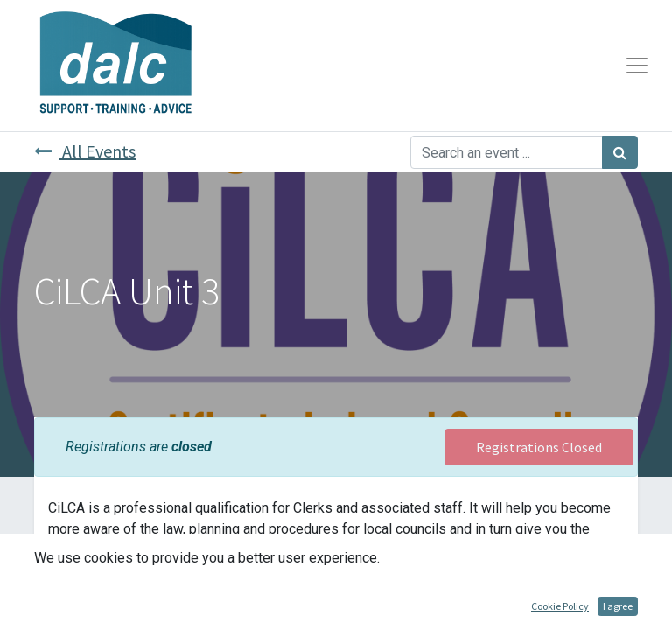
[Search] (620, 152)
